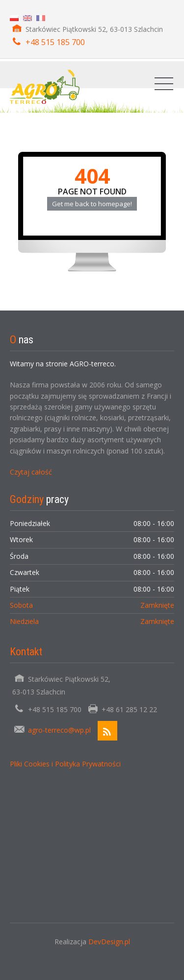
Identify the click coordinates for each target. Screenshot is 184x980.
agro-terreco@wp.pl (59, 730)
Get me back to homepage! (92, 204)
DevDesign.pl (109, 942)
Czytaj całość (31, 472)
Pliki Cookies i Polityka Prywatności (65, 764)
